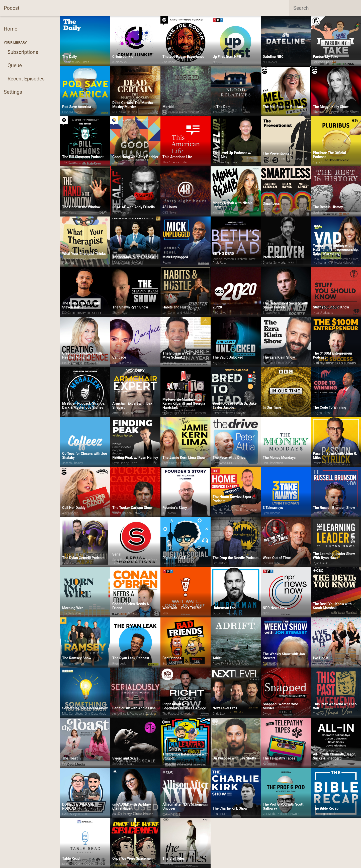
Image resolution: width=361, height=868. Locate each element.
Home (11, 29)
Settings (13, 92)
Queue (15, 65)
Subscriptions (23, 52)
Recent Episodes (26, 79)
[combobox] (325, 8)
